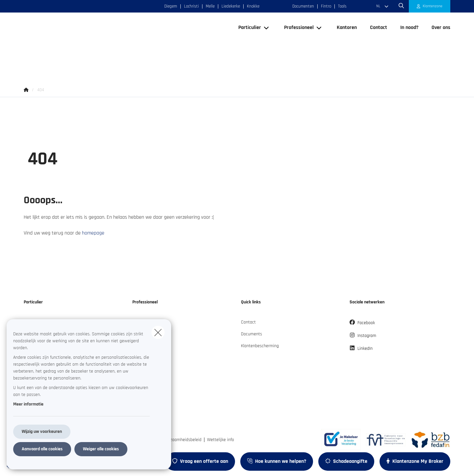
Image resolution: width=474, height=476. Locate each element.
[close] (158, 332)
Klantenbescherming (260, 346)
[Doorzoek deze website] (401, 6)
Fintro (326, 6)
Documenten (303, 6)
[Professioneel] (296, 45)
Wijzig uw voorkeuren (42, 432)
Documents (251, 334)
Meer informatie (28, 404)
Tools (342, 6)
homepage (93, 233)
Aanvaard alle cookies (42, 449)
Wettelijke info (221, 440)
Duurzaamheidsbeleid (182, 440)
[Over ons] (438, 45)
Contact (248, 322)
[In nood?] (409, 45)
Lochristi (191, 6)
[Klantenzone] (430, 6)
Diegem (171, 6)
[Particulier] (247, 45)
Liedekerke (231, 6)
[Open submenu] (267, 45)
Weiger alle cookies (101, 449)
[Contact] (379, 45)
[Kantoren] (347, 45)
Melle (210, 6)
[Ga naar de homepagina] (90, 45)
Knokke (253, 6)
